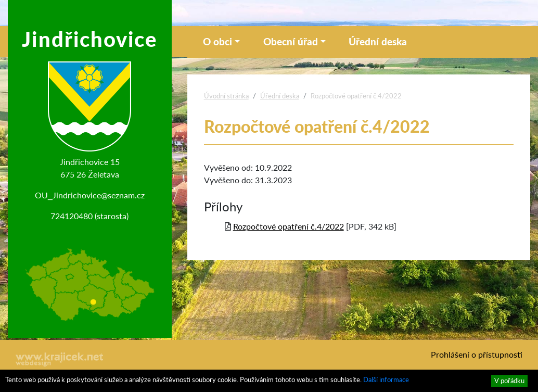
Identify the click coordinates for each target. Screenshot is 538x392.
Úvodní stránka (226, 96)
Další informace (386, 380)
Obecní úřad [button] (291, 41)
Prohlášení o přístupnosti (477, 354)
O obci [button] (217, 41)
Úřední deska (378, 41)
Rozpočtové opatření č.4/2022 (289, 226)
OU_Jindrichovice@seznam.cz (90, 195)
